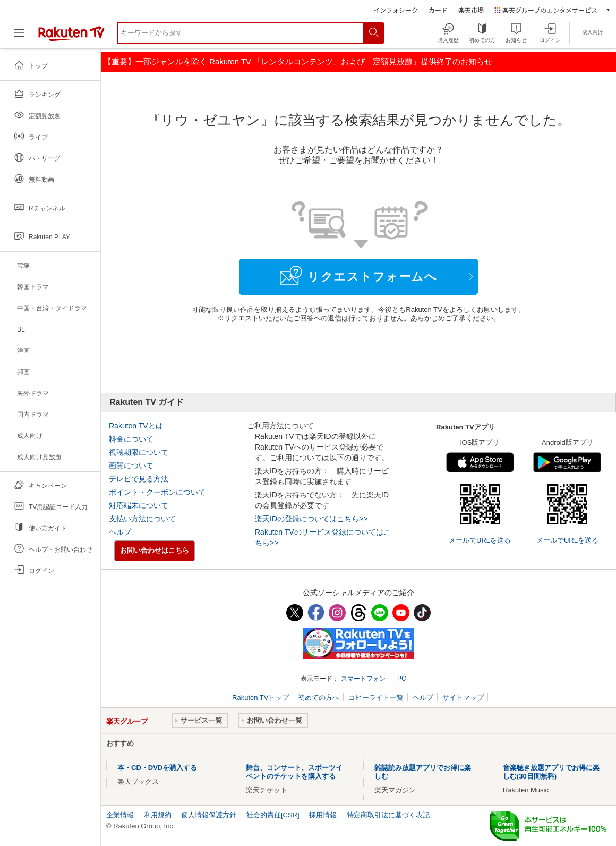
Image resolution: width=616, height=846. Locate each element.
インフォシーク (396, 10)
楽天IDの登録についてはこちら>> (311, 519)
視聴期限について (139, 452)
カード (438, 10)
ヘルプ (120, 532)
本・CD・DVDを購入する (157, 768)
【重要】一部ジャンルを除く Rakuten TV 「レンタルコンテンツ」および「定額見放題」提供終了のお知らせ (298, 61)
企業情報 (120, 815)
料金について (131, 439)
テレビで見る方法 (139, 479)
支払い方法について (142, 519)
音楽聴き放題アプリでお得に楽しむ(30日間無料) (551, 772)
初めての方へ (319, 697)
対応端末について (139, 505)
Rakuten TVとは (136, 426)
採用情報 (323, 815)
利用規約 (158, 815)
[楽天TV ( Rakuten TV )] (71, 37)
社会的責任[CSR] (273, 815)
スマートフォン (363, 679)
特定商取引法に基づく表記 (388, 815)
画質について (131, 466)
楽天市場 (471, 10)
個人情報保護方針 (209, 815)
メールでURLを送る (480, 540)
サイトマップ (463, 697)
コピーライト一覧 (376, 697)
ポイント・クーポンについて (157, 492)
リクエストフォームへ (358, 275)
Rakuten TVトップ (262, 697)
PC (402, 679)
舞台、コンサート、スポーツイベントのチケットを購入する (294, 772)
